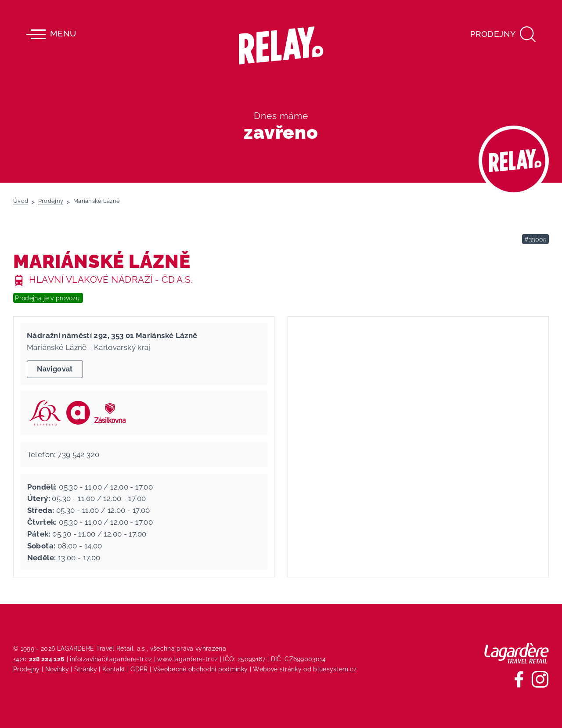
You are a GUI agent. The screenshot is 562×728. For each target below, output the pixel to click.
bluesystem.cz (335, 669)
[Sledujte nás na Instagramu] (540, 679)
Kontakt (114, 669)
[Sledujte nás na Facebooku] (519, 679)
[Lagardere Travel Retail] (517, 653)
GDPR (139, 669)
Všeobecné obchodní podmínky (201, 669)
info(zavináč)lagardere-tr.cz (111, 659)
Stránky (86, 669)
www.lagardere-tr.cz (187, 659)
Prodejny (27, 669)
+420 (39, 659)
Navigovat (55, 369)
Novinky (57, 669)
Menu (51, 34)
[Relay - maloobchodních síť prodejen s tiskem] (281, 45)
